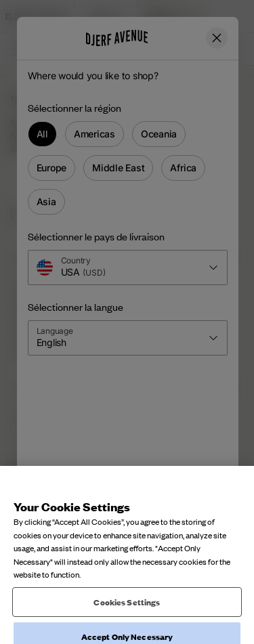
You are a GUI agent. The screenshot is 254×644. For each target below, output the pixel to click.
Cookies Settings (127, 621)
